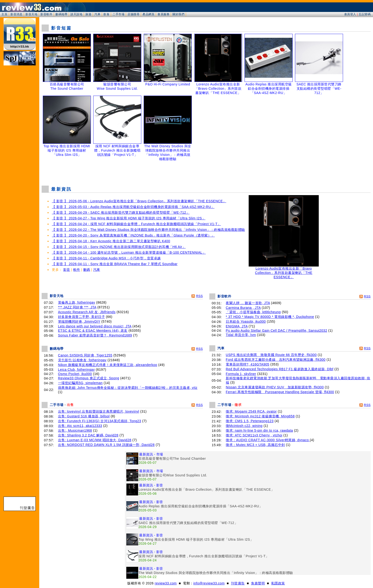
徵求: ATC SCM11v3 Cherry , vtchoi (254, 435)
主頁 (4, 14)
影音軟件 (46, 14)
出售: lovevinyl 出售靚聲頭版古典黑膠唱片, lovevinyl (99, 411)
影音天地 (31, 14)
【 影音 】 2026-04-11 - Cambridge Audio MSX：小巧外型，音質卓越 (106, 258)
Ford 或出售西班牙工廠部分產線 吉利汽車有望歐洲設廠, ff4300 (276, 360)
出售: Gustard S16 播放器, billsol (84, 416)
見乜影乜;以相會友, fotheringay (82, 360)
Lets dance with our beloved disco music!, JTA (95, 326)
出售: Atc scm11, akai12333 (80, 426)
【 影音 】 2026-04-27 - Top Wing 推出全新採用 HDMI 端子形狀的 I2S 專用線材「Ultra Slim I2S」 (129, 218)
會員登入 (350, 14)
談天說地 (76, 14)
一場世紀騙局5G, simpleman (80, 383)
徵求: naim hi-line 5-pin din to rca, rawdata (259, 430)
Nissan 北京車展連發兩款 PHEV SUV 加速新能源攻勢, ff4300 (275, 387)
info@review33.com (209, 583)
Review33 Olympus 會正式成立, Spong (89, 378)
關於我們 (178, 14)
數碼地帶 (61, 14)
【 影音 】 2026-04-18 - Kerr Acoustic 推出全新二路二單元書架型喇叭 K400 (111, 241)
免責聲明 (258, 583)
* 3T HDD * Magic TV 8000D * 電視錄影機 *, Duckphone (270, 317)
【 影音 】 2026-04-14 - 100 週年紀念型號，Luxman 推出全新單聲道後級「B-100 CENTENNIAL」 (129, 252)
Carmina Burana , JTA (243, 308)
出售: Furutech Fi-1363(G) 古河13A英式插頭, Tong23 (100, 421)
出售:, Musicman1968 (75, 430)
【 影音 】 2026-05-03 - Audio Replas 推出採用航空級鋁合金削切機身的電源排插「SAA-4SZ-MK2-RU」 (133, 207)
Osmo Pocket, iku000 (75, 374)
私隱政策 (278, 583)
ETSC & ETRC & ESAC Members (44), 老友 (93, 331)
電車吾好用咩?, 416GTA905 (248, 364)
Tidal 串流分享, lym (241, 335)
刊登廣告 (238, 583)
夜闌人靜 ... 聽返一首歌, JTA (248, 303)
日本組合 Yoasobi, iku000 (246, 321)
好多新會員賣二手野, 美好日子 (81, 317)
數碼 (87, 270)
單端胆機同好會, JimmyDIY (79, 321)
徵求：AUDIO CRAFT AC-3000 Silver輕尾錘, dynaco (268, 440)
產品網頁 (148, 14)
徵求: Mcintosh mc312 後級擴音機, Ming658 (260, 416)
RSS (199, 296)
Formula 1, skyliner (241, 374)
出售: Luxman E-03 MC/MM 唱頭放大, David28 (95, 440)
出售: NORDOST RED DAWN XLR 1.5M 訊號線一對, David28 (106, 445)
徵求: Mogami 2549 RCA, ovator (251, 411)
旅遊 (88, 14)
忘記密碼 (365, 14)
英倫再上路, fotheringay (77, 302)
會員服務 (163, 14)
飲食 (106, 14)
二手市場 (118, 14)
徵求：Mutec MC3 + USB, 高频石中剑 (255, 445)
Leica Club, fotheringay (76, 370)
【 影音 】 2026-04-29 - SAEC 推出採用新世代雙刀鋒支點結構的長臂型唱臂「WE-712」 (121, 212)
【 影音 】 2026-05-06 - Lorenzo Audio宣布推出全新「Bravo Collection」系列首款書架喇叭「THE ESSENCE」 (139, 201)
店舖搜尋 (133, 14)
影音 (67, 270)
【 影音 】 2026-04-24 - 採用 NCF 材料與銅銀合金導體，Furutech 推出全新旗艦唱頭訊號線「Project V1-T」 (136, 224)
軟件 (77, 270)
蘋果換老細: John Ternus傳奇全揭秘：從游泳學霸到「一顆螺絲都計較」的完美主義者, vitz (128, 388)
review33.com (166, 583)
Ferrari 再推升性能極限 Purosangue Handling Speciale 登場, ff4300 (280, 392)
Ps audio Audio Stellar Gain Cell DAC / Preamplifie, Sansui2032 (276, 331)
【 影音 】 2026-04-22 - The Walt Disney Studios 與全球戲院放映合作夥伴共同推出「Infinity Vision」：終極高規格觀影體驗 (148, 230)
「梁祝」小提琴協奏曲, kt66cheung (253, 312)
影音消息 (16, 14)
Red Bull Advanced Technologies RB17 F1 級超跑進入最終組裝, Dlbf (280, 369)
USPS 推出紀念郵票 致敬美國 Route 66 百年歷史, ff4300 (271, 355)
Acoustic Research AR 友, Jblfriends (87, 312)
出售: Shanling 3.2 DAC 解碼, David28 (88, 435)
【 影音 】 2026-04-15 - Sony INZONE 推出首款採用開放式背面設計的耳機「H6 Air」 (119, 247)
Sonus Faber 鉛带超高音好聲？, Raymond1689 (95, 335)
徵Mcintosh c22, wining (244, 426)
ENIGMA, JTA (237, 326)
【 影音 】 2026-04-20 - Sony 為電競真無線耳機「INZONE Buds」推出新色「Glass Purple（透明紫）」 (133, 235)
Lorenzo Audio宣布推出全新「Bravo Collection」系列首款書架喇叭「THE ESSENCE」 (284, 271)
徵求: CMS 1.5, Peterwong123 (250, 421)
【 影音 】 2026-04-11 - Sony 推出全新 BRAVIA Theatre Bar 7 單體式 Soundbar (115, 264)
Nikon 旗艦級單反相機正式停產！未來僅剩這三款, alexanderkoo (108, 365)
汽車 (97, 14)
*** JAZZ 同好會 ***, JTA (77, 307)
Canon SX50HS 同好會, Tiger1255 (85, 355)
